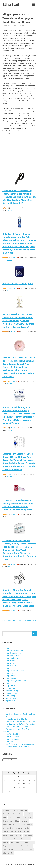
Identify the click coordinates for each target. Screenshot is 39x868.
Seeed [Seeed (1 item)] (24, 849)
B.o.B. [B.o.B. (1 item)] (16, 810)
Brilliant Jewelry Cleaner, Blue (18, 283)
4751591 (12, 611)
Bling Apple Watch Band (14, 650)
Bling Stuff (11, 5)
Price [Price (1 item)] (32, 842)
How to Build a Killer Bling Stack (17, 719)
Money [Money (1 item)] (6, 835)
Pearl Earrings (11, 696)
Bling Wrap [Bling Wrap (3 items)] (28, 814)
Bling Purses (8, 620)
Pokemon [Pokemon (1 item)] (20, 842)
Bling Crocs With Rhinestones (24, 620)
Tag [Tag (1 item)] (12, 853)
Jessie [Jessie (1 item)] (6, 832)
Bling (22, 26)
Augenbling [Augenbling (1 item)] (8, 810)
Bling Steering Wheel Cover (16, 680)
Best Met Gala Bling (13, 734)
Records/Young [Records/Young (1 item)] (26, 846)
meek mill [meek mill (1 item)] (19, 832)
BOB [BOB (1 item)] (5, 817)
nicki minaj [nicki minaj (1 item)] (7, 839)
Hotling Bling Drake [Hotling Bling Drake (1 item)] (22, 828)
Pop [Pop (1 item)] (27, 842)
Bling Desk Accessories (14, 655)
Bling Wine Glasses (12, 736)
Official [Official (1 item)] (16, 839)
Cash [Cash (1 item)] (10, 817)
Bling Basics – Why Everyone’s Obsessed (20, 721)
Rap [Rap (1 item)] (5, 846)
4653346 (12, 208)
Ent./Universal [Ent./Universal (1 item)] (9, 824)
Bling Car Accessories (13, 653)
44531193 (13, 288)
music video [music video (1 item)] (28, 835)
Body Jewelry (10, 686)
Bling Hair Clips (11, 665)
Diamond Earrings (12, 691)
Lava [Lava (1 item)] (11, 832)
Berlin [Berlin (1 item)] (15, 814)
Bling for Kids (10, 660)
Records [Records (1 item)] (16, 846)
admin (16, 26)
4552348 (12, 332)
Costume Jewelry (12, 688)
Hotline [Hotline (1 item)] (29, 824)
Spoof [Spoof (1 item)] (31, 849)
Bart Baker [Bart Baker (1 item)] (24, 810)
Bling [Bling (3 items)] (21, 814)
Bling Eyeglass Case (13, 658)
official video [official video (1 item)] (25, 839)
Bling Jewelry (10, 668)
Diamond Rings (11, 693)
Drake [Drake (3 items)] (30, 817)
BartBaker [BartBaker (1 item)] (7, 814)
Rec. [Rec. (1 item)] (10, 846)
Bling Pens (9, 673)
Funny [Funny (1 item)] (22, 824)
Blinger (8, 683)
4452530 (12, 474)
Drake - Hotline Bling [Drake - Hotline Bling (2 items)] (11, 821)
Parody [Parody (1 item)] (6, 842)
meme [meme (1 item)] (27, 832)
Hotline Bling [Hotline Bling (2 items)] (8, 828)
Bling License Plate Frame (15, 670)
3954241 (12, 428)
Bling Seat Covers (12, 678)
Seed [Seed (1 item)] (5, 849)
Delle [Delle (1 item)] (24, 817)
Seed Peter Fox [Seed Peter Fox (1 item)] (15, 849)
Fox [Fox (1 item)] (17, 824)
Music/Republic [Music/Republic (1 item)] (16, 835)
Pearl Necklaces (11, 698)
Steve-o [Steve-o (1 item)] (6, 853)
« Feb (5, 797)
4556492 (12, 515)
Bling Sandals (10, 675)
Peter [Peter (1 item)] (12, 842)
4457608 (12, 564)
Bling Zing (9, 741)
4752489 (12, 381)
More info (9, 210)
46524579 (13, 258)
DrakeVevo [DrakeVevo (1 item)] (25, 821)
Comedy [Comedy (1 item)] (17, 817)
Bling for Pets (10, 663)
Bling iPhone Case (12, 739)
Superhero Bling (11, 701)
